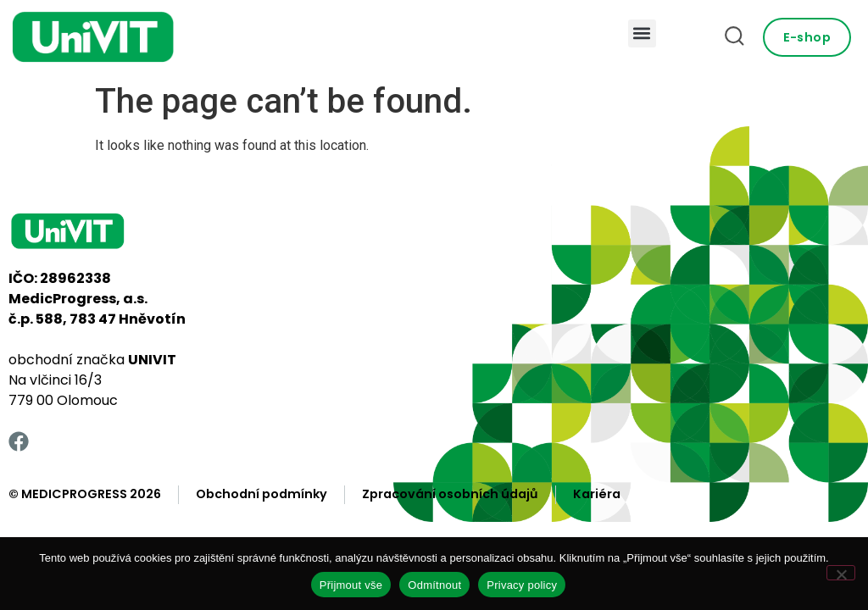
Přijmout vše (351, 585)
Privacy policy (522, 585)
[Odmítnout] (841, 573)
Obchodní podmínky (262, 494)
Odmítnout (434, 585)
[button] (642, 33)
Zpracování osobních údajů (450, 494)
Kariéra (597, 494)
